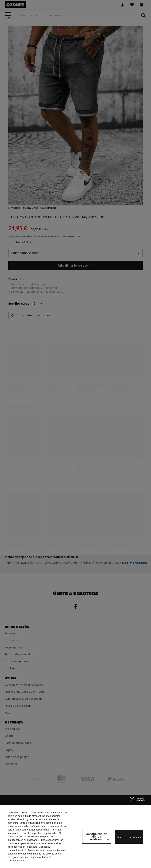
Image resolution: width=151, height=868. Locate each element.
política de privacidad (46, 833)
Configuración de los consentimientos (97, 837)
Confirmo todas (129, 837)
